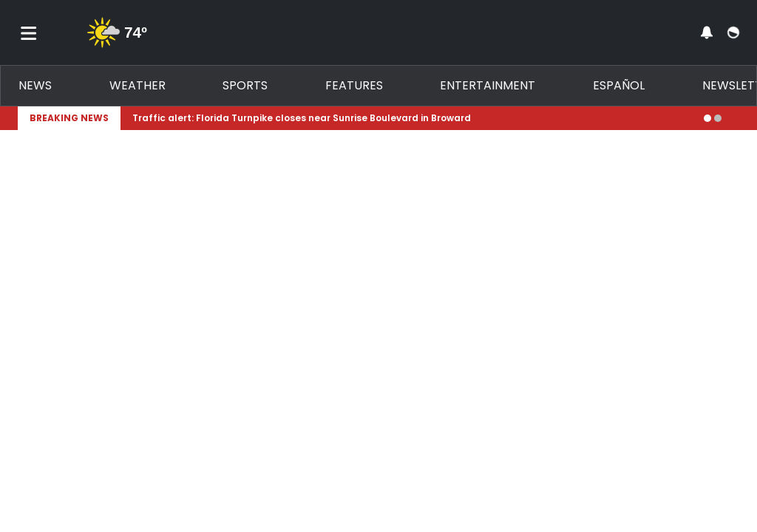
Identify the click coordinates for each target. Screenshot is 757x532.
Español (619, 85)
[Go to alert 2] (718, 118)
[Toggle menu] (29, 33)
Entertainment (488, 85)
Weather (138, 85)
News (35, 85)
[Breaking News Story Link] (412, 118)
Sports (245, 85)
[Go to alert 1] (707, 118)
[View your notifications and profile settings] (707, 33)
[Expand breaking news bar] (736, 118)
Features (354, 85)
